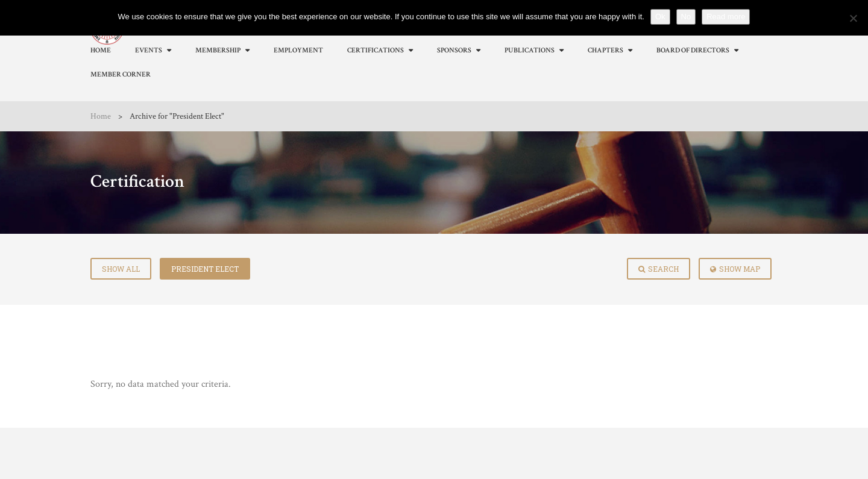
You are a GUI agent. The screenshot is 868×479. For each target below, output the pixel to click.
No (686, 17)
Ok (660, 17)
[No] (853, 18)
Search (659, 269)
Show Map (735, 269)
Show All (121, 269)
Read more (726, 17)
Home (101, 116)
